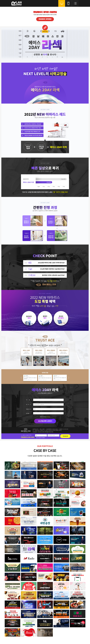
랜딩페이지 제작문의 (45, 19)
